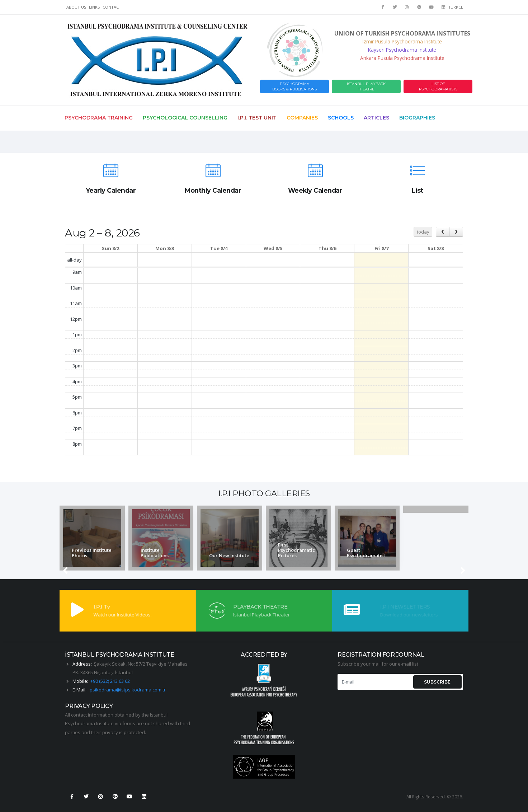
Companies (302, 118)
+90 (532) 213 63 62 (110, 681)
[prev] (443, 232)
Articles (376, 118)
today (423, 232)
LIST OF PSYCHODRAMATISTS (438, 86)
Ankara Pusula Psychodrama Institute (402, 58)
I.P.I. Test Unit (257, 118)
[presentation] (66, 538)
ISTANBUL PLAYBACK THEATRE (366, 86)
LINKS (94, 7)
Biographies (417, 118)
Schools (341, 118)
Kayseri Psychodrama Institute (402, 50)
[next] (456, 232)
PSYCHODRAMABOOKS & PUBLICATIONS (294, 86)
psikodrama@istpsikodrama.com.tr (128, 690)
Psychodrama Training (99, 118)
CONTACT (112, 7)
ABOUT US (76, 7)
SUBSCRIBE (437, 682)
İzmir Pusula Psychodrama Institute (402, 41)
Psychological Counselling (185, 118)
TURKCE (456, 7)
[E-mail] (375, 682)
